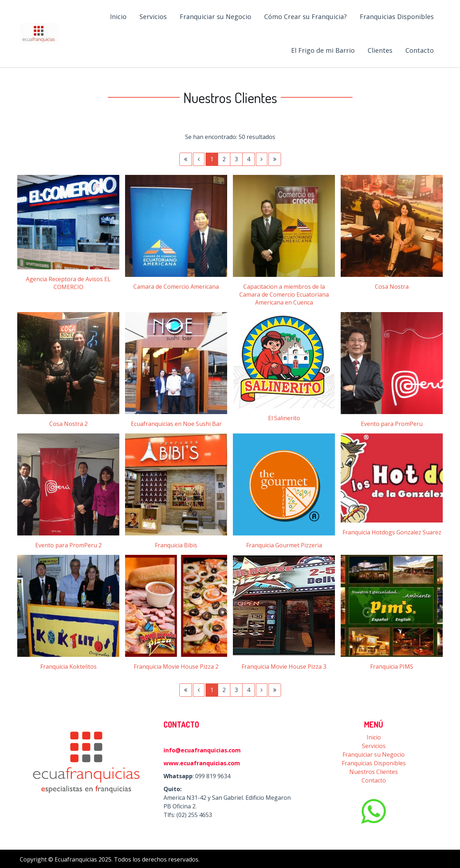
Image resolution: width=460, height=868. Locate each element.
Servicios (374, 746)
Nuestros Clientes (374, 772)
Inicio (374, 737)
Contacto (374, 780)
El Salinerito (284, 418)
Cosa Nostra (392, 287)
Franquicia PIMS (392, 667)
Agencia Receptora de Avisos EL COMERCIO (68, 283)
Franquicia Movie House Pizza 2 (176, 667)
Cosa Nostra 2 (68, 424)
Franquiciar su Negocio (374, 755)
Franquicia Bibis (176, 545)
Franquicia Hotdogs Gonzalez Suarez (392, 532)
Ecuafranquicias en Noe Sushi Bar (176, 424)
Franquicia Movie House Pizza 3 (284, 667)
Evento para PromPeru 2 (68, 545)
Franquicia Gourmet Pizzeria (284, 545)
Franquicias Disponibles (374, 763)
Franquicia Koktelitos (68, 667)
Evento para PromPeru (392, 424)
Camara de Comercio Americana (176, 287)
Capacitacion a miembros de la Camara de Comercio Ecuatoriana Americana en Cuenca (284, 294)
